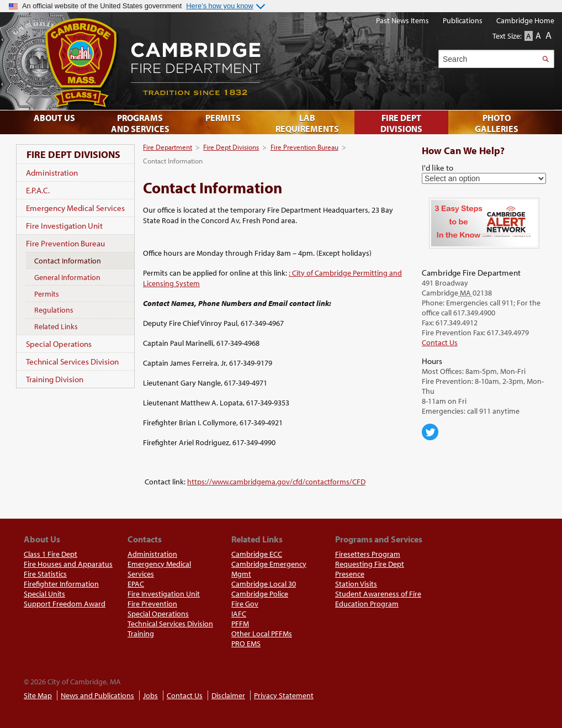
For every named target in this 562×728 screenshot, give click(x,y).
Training (141, 634)
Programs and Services (140, 123)
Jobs (150, 695)
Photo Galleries (497, 123)
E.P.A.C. (38, 190)
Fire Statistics (45, 574)
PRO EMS (246, 643)
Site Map (38, 695)
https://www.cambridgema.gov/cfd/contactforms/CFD (276, 482)
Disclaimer (228, 695)
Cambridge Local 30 (264, 584)
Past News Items (402, 20)
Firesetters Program (368, 554)
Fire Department (168, 147)
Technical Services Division (72, 362)
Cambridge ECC (257, 554)
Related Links (56, 326)
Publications (463, 20)
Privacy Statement (284, 695)
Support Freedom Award (65, 604)
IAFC (239, 614)
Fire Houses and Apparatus (68, 564)
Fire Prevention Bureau (304, 147)
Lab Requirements (307, 123)
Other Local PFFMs (262, 634)
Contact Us (440, 342)
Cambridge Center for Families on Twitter (430, 432)
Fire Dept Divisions (231, 147)
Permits (47, 294)
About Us (54, 118)
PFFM (240, 624)
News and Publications (97, 695)
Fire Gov (245, 604)
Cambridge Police (260, 594)
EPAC (136, 584)
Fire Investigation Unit (64, 226)
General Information (67, 277)
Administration (52, 173)
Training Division (55, 379)
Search (545, 59)
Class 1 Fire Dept (51, 554)
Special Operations (59, 344)
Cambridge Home (525, 20)
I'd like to (438, 167)
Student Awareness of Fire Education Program (378, 599)
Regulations (54, 310)
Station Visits (356, 584)
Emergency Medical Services (75, 208)
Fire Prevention (152, 604)
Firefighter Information (61, 584)
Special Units (44, 594)
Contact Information (68, 261)
